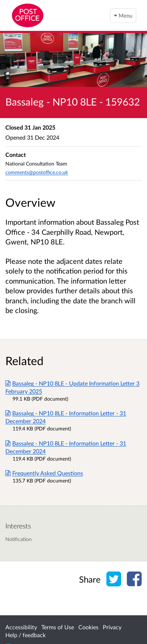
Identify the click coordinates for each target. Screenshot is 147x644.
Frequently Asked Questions (44, 473)
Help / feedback (26, 635)
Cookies (88, 627)
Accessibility (21, 627)
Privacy (112, 627)
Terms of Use (58, 627)
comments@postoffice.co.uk (37, 172)
